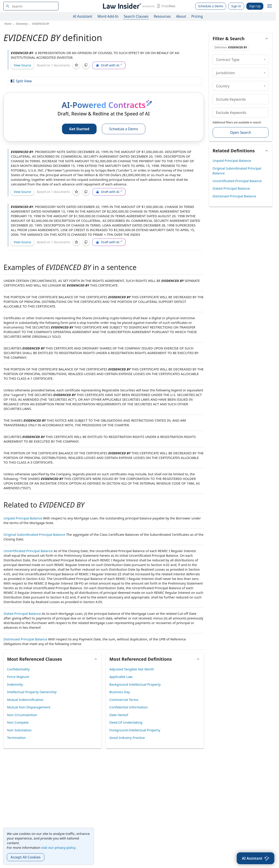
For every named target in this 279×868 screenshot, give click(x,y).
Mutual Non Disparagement (29, 707)
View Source (22, 65)
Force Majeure (18, 677)
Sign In (236, 6)
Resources (162, 16)
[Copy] (86, 65)
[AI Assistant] (256, 858)
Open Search (241, 132)
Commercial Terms (124, 700)
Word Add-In (108, 16)
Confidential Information (129, 707)
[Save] (76, 65)
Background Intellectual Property (135, 684)
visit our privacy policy (58, 847)
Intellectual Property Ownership (32, 692)
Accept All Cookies (26, 857)
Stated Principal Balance (22, 613)
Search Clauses (136, 16)
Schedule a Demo (211, 6)
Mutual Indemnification (25, 700)
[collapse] (265, 59)
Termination (16, 738)
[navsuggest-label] (31, 6)
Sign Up (255, 6)
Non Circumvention (22, 715)
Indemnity (15, 684)
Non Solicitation (19, 730)
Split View (21, 81)
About (181, 16)
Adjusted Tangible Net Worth (132, 669)
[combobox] (31, 6)
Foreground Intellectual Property (135, 730)
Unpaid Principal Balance (23, 518)
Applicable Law (121, 677)
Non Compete (18, 722)
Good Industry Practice (127, 738)
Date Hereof (119, 715)
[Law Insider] (138, 6)
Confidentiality (18, 669)
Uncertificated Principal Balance (28, 551)
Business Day (120, 692)
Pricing (197, 16)
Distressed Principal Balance (25, 639)
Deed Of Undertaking (126, 722)
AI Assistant (83, 16)
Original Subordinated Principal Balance (34, 534)
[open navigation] (270, 6)
